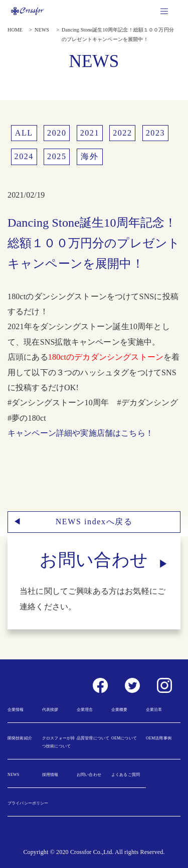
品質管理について (93, 738)
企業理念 (85, 710)
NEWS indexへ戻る (94, 522)
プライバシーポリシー (28, 803)
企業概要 (120, 710)
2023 (155, 133)
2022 (122, 133)
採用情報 (50, 775)
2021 (90, 133)
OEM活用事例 (159, 738)
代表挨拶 (50, 710)
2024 (24, 156)
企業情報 (16, 710)
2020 (57, 133)
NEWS (42, 30)
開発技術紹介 (20, 738)
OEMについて (124, 738)
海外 (89, 156)
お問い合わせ (89, 775)
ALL (24, 133)
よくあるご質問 (126, 775)
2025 (57, 156)
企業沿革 (154, 710)
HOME (15, 30)
